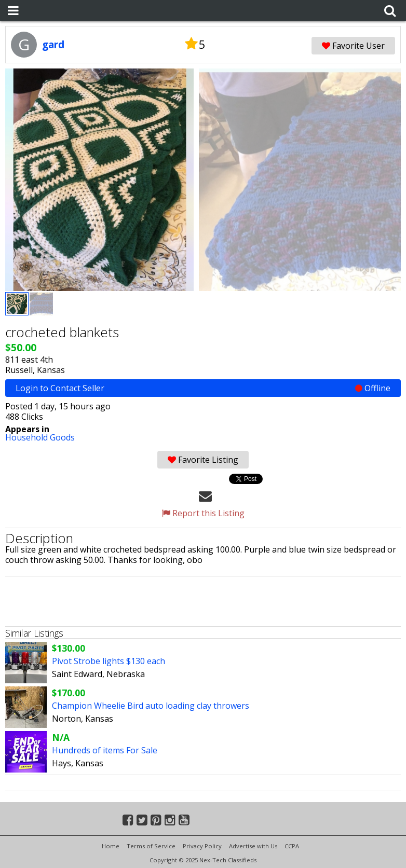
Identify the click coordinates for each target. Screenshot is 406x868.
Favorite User (353, 46)
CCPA (292, 846)
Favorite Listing (203, 460)
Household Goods (40, 437)
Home (111, 846)
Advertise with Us (253, 846)
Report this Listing (203, 513)
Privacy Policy (202, 846)
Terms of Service (151, 846)
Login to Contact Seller (203, 388)
